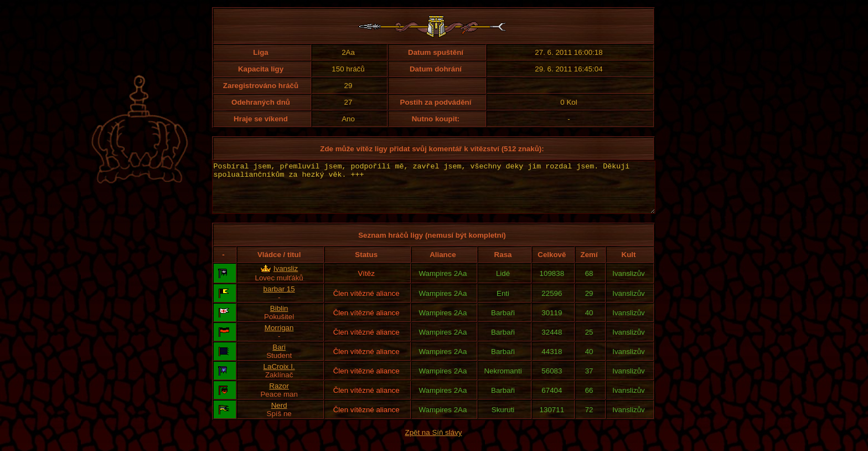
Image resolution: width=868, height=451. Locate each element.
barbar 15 (279, 299)
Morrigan (279, 338)
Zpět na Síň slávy (434, 442)
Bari (279, 357)
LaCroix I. (279, 376)
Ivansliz (286, 278)
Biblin (279, 318)
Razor (279, 396)
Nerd (279, 415)
